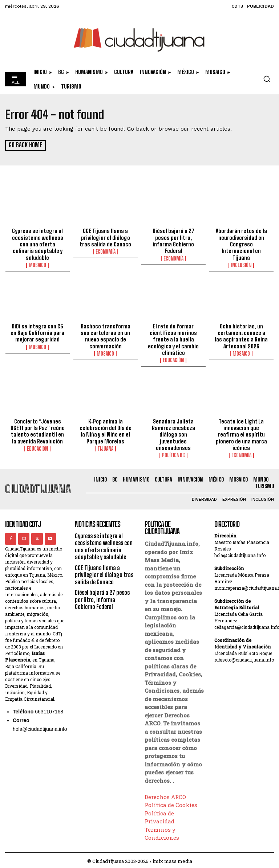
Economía (106, 251)
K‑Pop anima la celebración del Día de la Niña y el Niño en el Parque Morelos (105, 430)
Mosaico (37, 265)
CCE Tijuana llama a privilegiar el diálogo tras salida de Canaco (105, 237)
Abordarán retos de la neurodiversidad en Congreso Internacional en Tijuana (241, 244)
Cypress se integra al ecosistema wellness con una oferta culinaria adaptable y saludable (38, 244)
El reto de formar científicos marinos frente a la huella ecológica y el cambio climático (173, 338)
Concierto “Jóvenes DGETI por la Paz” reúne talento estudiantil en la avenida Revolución (38, 430)
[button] (267, 79)
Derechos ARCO (165, 795)
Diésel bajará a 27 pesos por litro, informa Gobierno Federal (173, 241)
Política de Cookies (171, 803)
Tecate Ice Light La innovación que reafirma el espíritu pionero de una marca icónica (241, 433)
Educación (173, 359)
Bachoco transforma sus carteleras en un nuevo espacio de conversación (106, 335)
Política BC (173, 454)
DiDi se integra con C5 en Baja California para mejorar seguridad (38, 332)
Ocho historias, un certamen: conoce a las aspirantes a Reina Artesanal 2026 (241, 335)
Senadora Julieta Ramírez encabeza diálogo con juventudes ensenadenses (173, 433)
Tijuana (105, 447)
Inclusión (241, 265)
